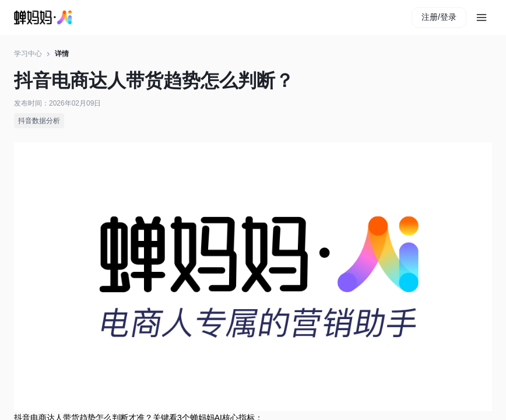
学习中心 (28, 54)
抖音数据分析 (39, 121)
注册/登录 (439, 17)
